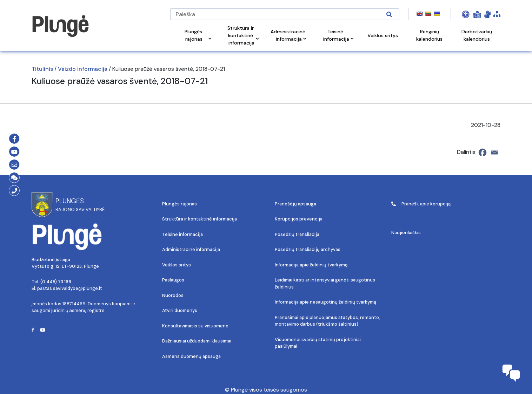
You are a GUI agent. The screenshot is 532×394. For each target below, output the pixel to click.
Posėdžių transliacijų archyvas (308, 249)
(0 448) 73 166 (56, 282)
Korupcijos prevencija (299, 219)
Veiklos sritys (177, 265)
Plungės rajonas (179, 204)
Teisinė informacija (182, 234)
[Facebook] (483, 152)
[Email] (494, 152)
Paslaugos (173, 280)
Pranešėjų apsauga (295, 204)
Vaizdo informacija (83, 69)
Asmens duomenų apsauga (191, 356)
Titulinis (42, 69)
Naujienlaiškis (406, 233)
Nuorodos (173, 295)
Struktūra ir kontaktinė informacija (199, 219)
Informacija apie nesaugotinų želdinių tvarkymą (325, 302)
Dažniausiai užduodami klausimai (197, 341)
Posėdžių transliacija (297, 234)
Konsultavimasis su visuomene (195, 326)
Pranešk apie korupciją (421, 204)
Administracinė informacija (191, 249)
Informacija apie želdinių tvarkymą (311, 265)
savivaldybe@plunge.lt (78, 288)
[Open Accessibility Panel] (466, 14)
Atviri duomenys (180, 310)
